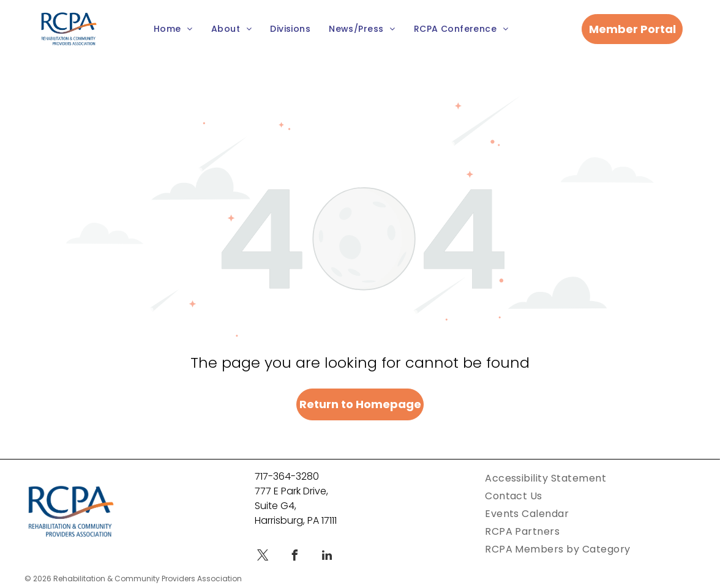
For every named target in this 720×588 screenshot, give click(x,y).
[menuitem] (173, 29)
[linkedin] (327, 557)
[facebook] (295, 557)
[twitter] (263, 557)
